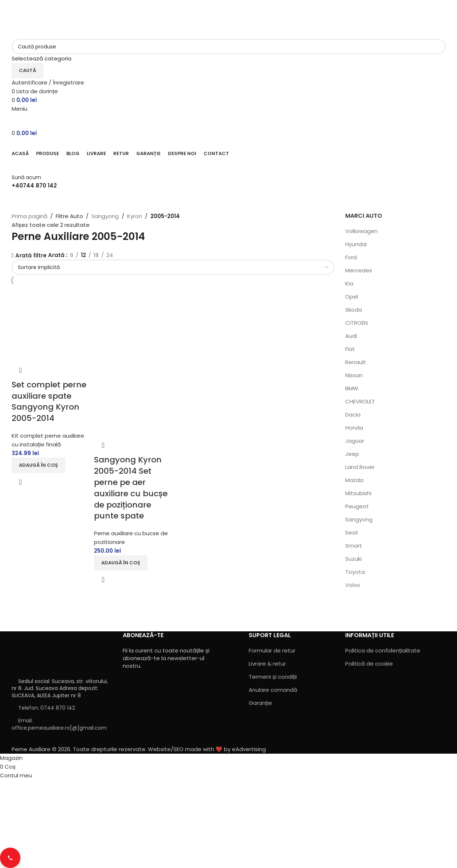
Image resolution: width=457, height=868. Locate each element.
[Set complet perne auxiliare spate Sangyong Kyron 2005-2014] (49, 323)
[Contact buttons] (10, 858)
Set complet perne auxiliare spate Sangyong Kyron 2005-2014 (49, 401)
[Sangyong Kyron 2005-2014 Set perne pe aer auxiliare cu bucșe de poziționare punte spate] (132, 323)
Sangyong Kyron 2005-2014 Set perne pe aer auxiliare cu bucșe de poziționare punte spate (131, 488)
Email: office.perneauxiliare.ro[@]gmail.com (59, 724)
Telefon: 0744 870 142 (47, 708)
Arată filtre (31, 256)
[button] (38, 465)
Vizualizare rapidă (21, 482)
